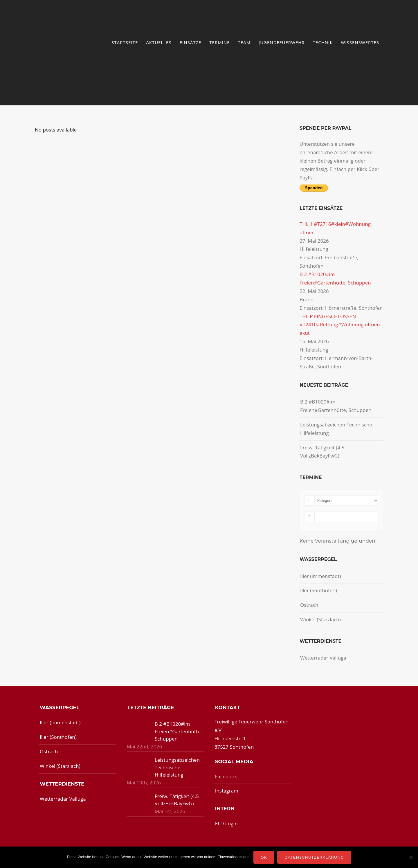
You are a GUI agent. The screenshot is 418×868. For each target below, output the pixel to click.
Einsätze (191, 42)
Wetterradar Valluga (323, 658)
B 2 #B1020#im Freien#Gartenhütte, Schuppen (336, 406)
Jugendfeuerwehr (282, 42)
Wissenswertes (360, 42)
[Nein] (411, 857)
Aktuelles (159, 42)
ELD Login (226, 823)
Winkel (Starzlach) (320, 619)
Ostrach (309, 605)
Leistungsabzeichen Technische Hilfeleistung (336, 429)
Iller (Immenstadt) (321, 576)
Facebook (226, 776)
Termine (219, 42)
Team (244, 42)
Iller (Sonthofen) (319, 590)
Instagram (227, 791)
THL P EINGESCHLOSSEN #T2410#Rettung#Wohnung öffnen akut (340, 325)
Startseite (125, 42)
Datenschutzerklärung (314, 857)
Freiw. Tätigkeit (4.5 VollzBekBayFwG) (322, 452)
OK (264, 857)
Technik (323, 42)
